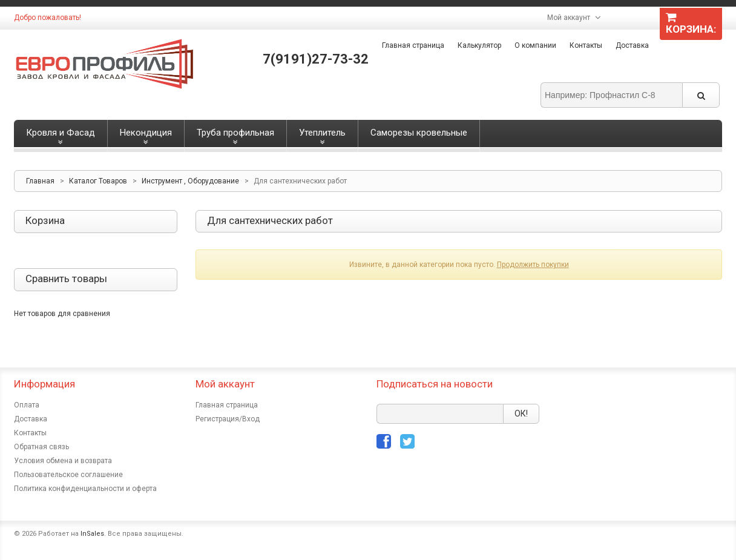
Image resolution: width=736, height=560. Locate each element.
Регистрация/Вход (228, 419)
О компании (535, 45)
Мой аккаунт (569, 18)
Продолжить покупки (533, 265)
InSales (92, 534)
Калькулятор (479, 45)
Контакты (586, 45)
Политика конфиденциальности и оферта (85, 489)
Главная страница (413, 45)
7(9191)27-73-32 (316, 59)
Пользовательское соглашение (68, 475)
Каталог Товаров (98, 181)
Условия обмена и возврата (63, 461)
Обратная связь (41, 447)
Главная (40, 181)
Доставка (632, 45)
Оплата (27, 405)
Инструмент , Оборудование (190, 181)
